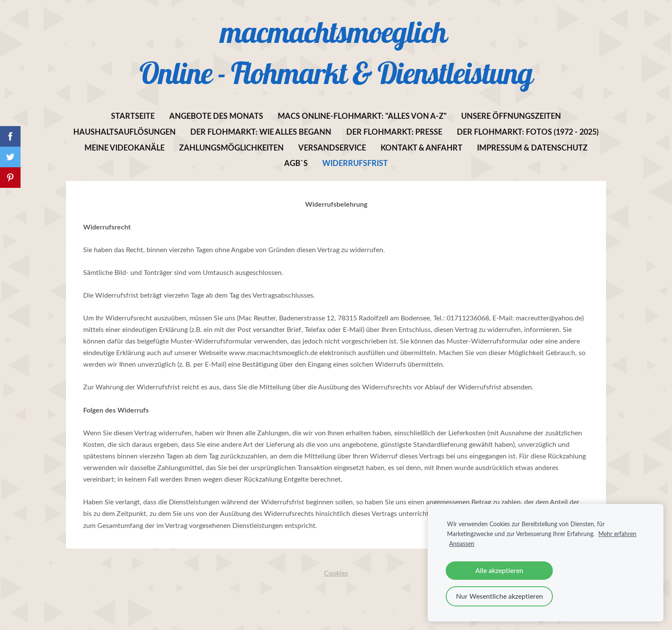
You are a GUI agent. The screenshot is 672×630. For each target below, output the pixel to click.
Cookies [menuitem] (336, 573)
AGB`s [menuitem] (296, 163)
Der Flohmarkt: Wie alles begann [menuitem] (261, 132)
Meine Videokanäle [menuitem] (124, 148)
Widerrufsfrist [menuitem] (355, 163)
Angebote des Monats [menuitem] (216, 116)
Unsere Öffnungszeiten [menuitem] (511, 116)
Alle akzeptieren (499, 570)
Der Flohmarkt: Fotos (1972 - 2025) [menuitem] (528, 132)
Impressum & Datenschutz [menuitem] (532, 148)
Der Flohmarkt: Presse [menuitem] (394, 132)
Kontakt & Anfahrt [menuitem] (421, 148)
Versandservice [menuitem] (332, 148)
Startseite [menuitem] (133, 116)
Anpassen (462, 543)
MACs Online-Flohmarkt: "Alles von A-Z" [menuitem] (362, 116)
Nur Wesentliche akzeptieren (499, 596)
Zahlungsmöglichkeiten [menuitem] (231, 148)
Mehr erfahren (617, 534)
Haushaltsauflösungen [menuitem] (124, 132)
